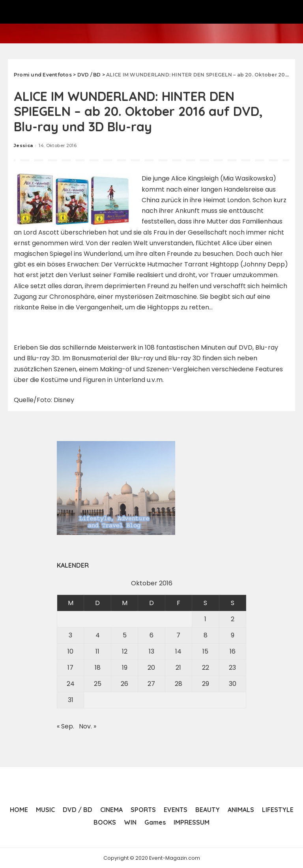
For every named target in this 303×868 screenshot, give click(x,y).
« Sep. (65, 726)
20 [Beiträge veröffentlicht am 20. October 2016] (151, 667)
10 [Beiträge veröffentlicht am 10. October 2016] (70, 651)
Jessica (23, 145)
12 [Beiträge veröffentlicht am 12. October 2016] (125, 651)
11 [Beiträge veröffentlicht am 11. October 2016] (97, 651)
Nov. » (88, 726)
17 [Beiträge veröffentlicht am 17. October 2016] (70, 667)
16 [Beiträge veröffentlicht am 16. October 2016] (233, 651)
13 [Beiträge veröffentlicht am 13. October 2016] (151, 651)
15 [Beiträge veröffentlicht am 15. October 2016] (205, 651)
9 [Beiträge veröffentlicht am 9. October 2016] (233, 635)
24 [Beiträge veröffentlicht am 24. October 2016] (71, 683)
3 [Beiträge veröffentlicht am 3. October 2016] (70, 635)
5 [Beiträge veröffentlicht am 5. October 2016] (125, 635)
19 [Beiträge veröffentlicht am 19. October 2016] (125, 667)
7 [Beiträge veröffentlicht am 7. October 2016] (178, 635)
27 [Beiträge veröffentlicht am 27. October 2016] (151, 683)
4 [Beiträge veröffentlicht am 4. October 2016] (98, 635)
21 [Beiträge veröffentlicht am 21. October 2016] (178, 667)
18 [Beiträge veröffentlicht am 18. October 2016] (98, 667)
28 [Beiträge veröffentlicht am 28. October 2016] (179, 683)
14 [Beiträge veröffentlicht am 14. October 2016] (178, 651)
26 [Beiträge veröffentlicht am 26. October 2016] (124, 683)
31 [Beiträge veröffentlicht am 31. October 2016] (71, 699)
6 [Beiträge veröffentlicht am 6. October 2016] (151, 635)
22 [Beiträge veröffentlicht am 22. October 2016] (206, 667)
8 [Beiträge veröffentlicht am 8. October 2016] (206, 635)
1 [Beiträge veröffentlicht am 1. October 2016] (205, 619)
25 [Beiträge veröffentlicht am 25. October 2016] (98, 683)
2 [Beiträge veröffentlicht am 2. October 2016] (233, 619)
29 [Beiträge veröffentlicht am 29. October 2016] (206, 683)
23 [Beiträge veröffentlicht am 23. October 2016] (232, 667)
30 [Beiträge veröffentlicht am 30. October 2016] (233, 683)
